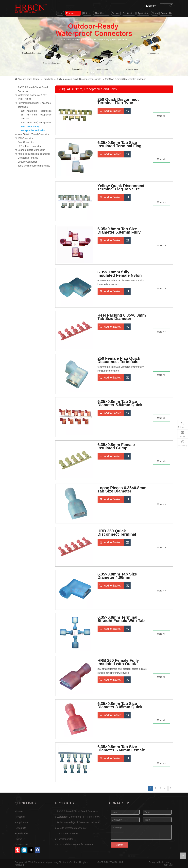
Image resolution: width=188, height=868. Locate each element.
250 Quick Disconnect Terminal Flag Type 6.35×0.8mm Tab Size (118, 101)
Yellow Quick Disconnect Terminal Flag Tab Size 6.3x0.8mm (121, 187)
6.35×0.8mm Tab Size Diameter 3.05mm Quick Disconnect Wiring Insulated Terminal (120, 705)
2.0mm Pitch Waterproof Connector (75, 844)
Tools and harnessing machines (34, 166)
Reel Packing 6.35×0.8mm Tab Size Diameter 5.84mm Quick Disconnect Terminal (122, 317)
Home (20, 811)
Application (22, 822)
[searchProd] (164, 6)
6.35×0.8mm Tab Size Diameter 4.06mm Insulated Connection (118, 576)
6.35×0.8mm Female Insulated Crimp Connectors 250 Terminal (121, 446)
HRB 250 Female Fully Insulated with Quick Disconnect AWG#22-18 (120, 662)
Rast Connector (26, 142)
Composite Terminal (28, 158)
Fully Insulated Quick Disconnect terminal (78, 822)
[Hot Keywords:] (171, 6)
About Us (21, 828)
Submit (120, 845)
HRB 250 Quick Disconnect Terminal (117, 533)
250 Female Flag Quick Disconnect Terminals (119, 360)
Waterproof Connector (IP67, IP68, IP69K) (79, 817)
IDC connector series (68, 833)
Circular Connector (27, 162)
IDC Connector (26, 138)
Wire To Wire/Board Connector (34, 134)
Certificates (22, 833)
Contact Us (22, 844)
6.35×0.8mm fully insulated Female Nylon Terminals (120, 274)
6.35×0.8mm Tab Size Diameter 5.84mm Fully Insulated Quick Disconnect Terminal (119, 231)
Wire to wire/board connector (72, 828)
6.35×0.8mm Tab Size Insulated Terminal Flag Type (120, 144)
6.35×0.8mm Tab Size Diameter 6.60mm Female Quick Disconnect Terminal (121, 748)
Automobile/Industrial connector (34, 154)
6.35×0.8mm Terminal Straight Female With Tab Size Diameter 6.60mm (121, 619)
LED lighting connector (29, 146)
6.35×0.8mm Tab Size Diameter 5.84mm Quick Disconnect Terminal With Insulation (122, 403)
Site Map (169, 865)
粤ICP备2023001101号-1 (110, 862)
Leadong (167, 862)
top (183, 856)
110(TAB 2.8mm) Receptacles (36, 111)
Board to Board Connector (31, 150)
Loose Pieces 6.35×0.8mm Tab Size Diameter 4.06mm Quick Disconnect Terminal (122, 490)
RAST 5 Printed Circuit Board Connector (78, 811)
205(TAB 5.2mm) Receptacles (36, 123)
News (19, 839)
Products (21, 817)
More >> (161, 116)
